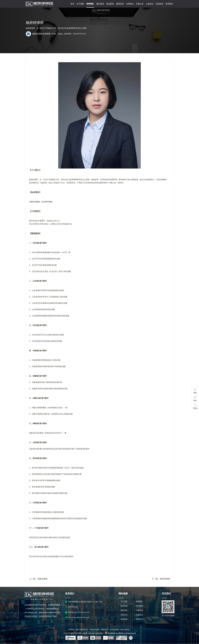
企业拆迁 (71, 630)
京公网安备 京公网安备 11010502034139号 (122, 633)
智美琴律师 (165, 579)
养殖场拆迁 (105, 630)
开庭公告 (140, 4)
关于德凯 (80, 4)
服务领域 (100, 4)
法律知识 (130, 4)
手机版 (195, 406)
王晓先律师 (42, 579)
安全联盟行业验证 (83, 638)
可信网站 (96, 638)
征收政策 (160, 4)
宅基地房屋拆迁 (94, 630)
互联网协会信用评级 (131, 638)
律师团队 (90, 4)
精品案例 (110, 4)
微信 (195, 398)
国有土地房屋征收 (82, 630)
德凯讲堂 (120, 4)
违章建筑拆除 (114, 630)
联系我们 (169, 4)
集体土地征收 (125, 630)
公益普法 (150, 4)
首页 (72, 4)
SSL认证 (71, 638)
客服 (195, 391)
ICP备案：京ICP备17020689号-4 (92, 633)
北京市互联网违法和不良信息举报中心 (121, 638)
